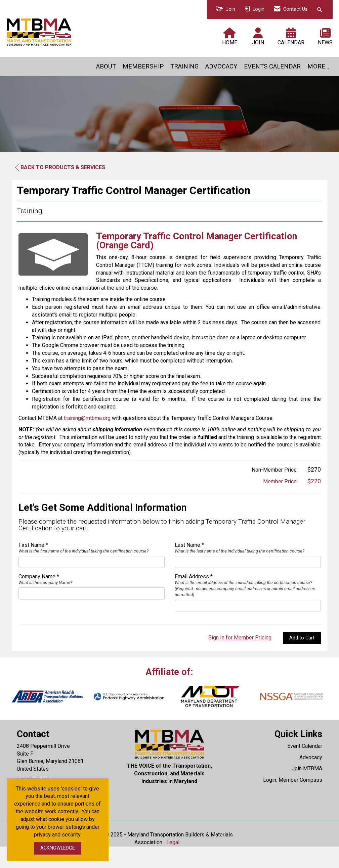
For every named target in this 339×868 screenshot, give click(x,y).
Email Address (192, 598)
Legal (173, 864)
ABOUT (106, 66)
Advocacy (311, 779)
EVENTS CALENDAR (272, 66)
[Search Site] (320, 10)
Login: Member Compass (293, 801)
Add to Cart (302, 659)
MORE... (318, 66)
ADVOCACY (221, 66)
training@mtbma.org (87, 440)
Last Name (187, 566)
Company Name (37, 598)
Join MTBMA (307, 790)
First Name (31, 566)
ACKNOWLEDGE (58, 848)
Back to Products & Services (60, 167)
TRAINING (184, 66)
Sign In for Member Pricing (240, 659)
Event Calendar (305, 767)
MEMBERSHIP (143, 66)
